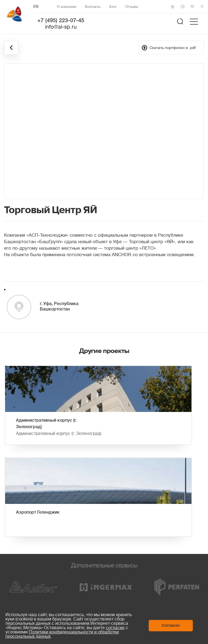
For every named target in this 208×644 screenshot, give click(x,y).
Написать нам (184, 6)
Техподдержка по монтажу (194, 6)
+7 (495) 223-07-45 (61, 21)
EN (36, 7)
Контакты (93, 7)
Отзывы (132, 7)
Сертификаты (174, 7)
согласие (115, 628)
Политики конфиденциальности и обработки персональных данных (62, 634)
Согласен (171, 625)
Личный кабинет (204, 6)
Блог (113, 7)
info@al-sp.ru (61, 27)
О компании (66, 7)
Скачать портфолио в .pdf (173, 48)
